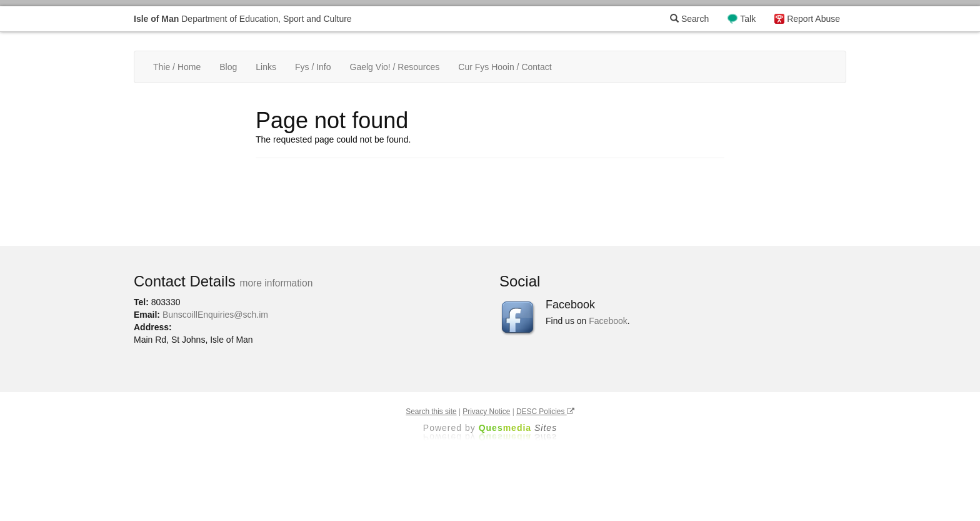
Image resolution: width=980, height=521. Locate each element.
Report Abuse (813, 19)
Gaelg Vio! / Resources (395, 67)
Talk (748, 19)
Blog (228, 67)
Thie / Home (177, 67)
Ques (518, 428)
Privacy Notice (486, 412)
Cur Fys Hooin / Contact (505, 67)
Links (266, 67)
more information (276, 283)
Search (689, 19)
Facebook (608, 321)
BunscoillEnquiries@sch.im (215, 315)
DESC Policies (545, 412)
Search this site (431, 412)
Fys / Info (313, 67)
